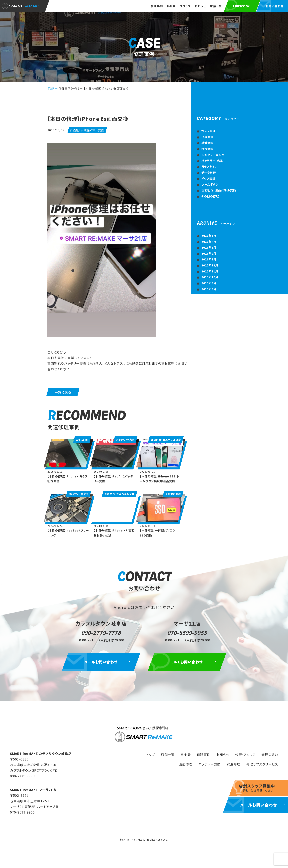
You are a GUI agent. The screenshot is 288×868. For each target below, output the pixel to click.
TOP (51, 88)
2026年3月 (209, 247)
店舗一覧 (216, 6)
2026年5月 (209, 236)
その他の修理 (210, 196)
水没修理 (207, 149)
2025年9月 (209, 283)
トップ (151, 754)
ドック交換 (208, 178)
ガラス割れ (209, 167)
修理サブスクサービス (262, 764)
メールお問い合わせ (101, 662)
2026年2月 (209, 253)
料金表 (171, 6)
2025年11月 (210, 271)
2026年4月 (209, 242)
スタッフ (185, 6)
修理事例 (157, 6)
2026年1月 (209, 259)
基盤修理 (207, 143)
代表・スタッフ (245, 754)
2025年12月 (210, 265)
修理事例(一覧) (69, 88)
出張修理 (207, 137)
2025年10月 (210, 277)
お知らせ (200, 6)
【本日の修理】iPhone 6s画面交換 (106, 88)
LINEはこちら (242, 6)
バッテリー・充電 (212, 161)
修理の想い (270, 754)
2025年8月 (209, 289)
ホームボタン (210, 184)
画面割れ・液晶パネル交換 (219, 190)
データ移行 (209, 173)
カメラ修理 (208, 131)
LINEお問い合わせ (187, 662)
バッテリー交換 (209, 764)
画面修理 (186, 764)
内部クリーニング (213, 155)
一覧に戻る (63, 392)
